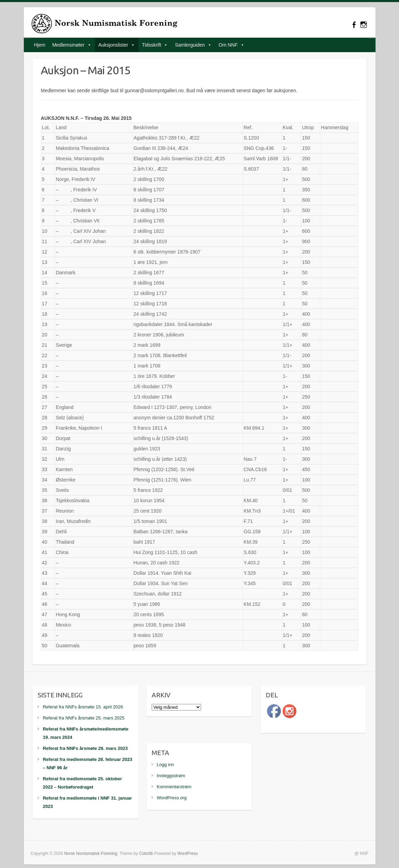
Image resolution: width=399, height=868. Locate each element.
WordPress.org (172, 798)
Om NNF (228, 45)
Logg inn (165, 765)
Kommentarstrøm (174, 787)
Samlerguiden (190, 45)
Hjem (40, 45)
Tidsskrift (151, 45)
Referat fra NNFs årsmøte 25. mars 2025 (84, 718)
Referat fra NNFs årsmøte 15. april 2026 (83, 707)
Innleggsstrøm (171, 776)
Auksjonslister (113, 45)
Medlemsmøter (68, 45)
